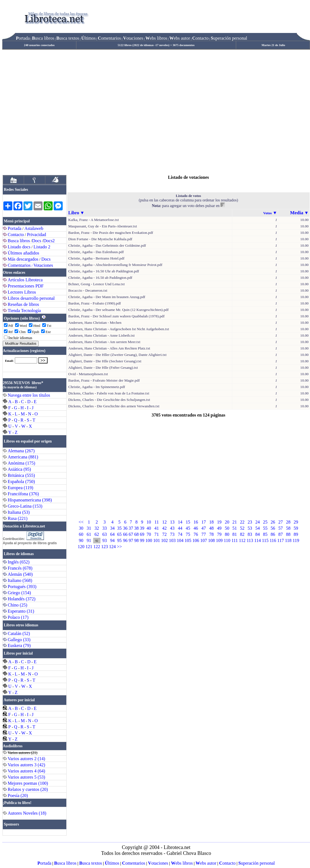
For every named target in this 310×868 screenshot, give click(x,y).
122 (97, 547)
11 (157, 522)
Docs (37, 241)
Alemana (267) (21, 451)
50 (227, 528)
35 (119, 528)
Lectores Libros (22, 292)
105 (188, 540)
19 (219, 522)
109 (219, 540)
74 (180, 534)
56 (273, 528)
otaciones (133, 38)
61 (89, 534)
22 (242, 522)
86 (273, 534)
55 (265, 528)
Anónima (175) (22, 463)
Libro (74, 213)
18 (212, 522)
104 (180, 540)
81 (235, 534)
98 (137, 540)
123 (105, 547)
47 (204, 528)
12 (165, 522)
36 (125, 528)
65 (119, 534)
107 (204, 540)
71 (157, 534)
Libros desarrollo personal (31, 298)
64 (112, 534)
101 (157, 540)
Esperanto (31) (21, 611)
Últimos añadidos (24, 253)
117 (280, 540)
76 (196, 534)
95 (119, 540)
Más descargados (23, 259)
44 (180, 528)
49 (219, 528)
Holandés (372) (22, 599)
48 (212, 528)
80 (227, 534)
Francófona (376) (24, 494)
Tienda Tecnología (24, 311)
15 (188, 522)
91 (89, 540)
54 (258, 528)
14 (180, 522)
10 (149, 522)
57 (281, 528)
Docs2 (49, 241)
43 (172, 528)
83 (250, 534)
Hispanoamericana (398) (30, 500)
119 (296, 540)
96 (125, 540)
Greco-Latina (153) (25, 506)
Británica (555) (21, 475)
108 (212, 540)
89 (296, 534)
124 (112, 547)
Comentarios (19, 265)
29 (296, 522)
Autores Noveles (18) (27, 813)
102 (165, 540)
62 (97, 534)
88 (288, 534)
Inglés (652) (19, 562)
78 (212, 534)
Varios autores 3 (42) (27, 765)
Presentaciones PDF (26, 286)
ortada (23, 38)
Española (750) (21, 481)
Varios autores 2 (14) (27, 759)
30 (81, 528)
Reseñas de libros (24, 304)
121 (89, 547)
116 (273, 540)
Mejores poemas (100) (28, 783)
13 (172, 522)
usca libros (43, 38)
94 (112, 540)
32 (97, 528)
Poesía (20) (18, 796)
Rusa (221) (18, 518)
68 (137, 534)
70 (149, 534)
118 (288, 540)
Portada (15, 228)
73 (172, 534)
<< (81, 522)
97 (131, 540)
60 (81, 534)
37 (131, 528)
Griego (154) (19, 593)
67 (131, 534)
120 (81, 547)
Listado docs (19, 247)
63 (105, 534)
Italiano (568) (20, 580)
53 (250, 528)
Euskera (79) (19, 645)
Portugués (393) (22, 587)
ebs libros (156, 38)
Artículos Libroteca (25, 280)
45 (188, 528)
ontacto (200, 38)
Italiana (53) (19, 512)
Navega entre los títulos (29, 395)
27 (281, 522)
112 (242, 540)
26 (273, 522)
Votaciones (43, 265)
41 (157, 528)
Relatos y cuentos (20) (28, 789)
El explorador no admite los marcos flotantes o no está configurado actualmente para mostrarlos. (30, 363)
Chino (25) (18, 605)
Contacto (16, 235)
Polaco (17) (18, 617)
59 (296, 528)
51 (235, 528)
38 (137, 528)
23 (250, 522)
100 (149, 540)
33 (105, 528)
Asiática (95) (19, 469)
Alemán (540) (20, 574)
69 (142, 534)
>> (119, 547)
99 (142, 540)
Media (297, 213)
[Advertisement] (58, 110)
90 (81, 540)
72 (165, 534)
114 (258, 540)
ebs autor (180, 38)
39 (142, 528)
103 (172, 540)
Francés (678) (20, 568)
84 (258, 534)
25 (265, 522)
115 (265, 540)
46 (196, 528)
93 (105, 540)
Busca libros (19, 241)
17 (204, 522)
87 (281, 534)
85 (265, 534)
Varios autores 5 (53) (27, 777)
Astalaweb (34, 228)
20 (227, 522)
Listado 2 (42, 247)
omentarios (110, 38)
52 (242, 528)
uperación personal (229, 38)
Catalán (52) (19, 633)
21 (235, 522)
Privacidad (36, 235)
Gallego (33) (19, 640)
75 (188, 534)
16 (196, 522)
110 (227, 540)
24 (258, 522)
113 (250, 540)
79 (219, 534)
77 (204, 534)
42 (165, 528)
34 (112, 528)
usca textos (68, 38)
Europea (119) (21, 488)
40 (149, 528)
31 (89, 528)
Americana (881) (23, 457)
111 (235, 540)
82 (242, 534)
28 (288, 522)
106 (196, 540)
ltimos (88, 38)
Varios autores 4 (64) (27, 771)
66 (125, 534)
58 (288, 528)
